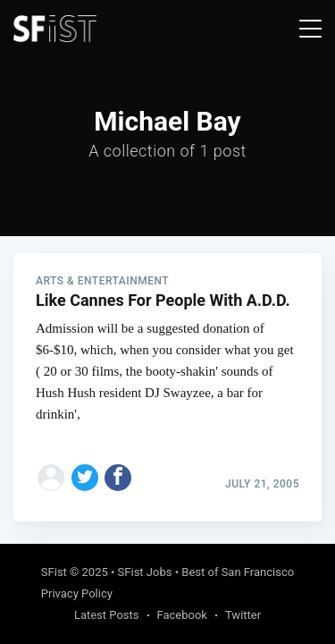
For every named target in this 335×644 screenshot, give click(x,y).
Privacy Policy (77, 593)
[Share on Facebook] (118, 478)
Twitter (243, 615)
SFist (54, 572)
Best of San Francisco (238, 572)
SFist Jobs (145, 572)
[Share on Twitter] (85, 478)
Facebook (182, 615)
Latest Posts (107, 615)
